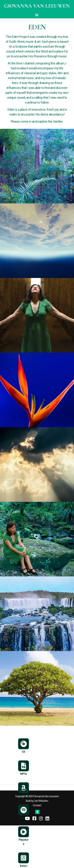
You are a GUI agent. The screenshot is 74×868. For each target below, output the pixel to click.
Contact (37, 805)
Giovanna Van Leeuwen (46, 796)
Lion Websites (41, 801)
